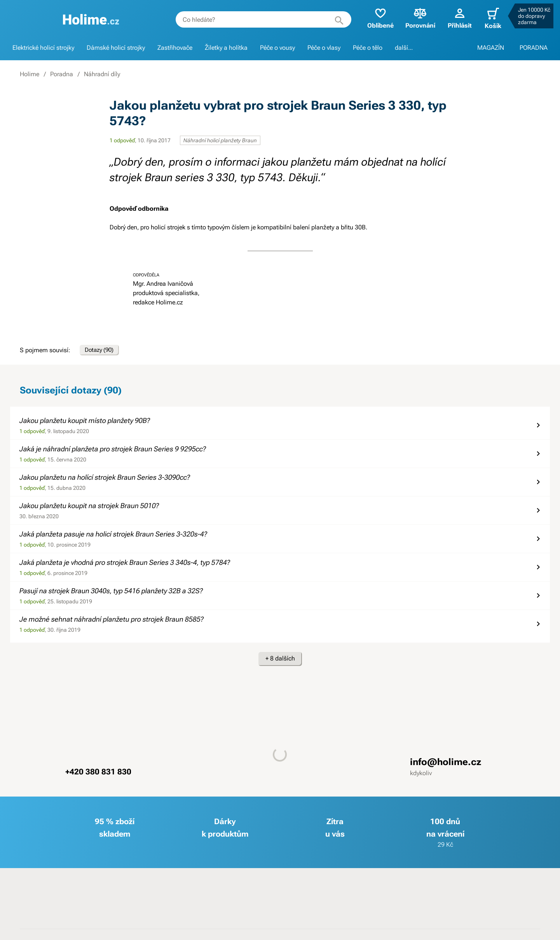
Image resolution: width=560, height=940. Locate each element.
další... (404, 48)
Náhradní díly (102, 74)
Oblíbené (374, 18)
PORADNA (534, 48)
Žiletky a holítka (226, 48)
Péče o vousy (277, 48)
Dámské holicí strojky (116, 48)
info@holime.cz (446, 765)
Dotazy (102, 352)
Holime (30, 74)
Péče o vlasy (324, 48)
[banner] (88, 19)
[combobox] (257, 19)
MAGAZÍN (491, 48)
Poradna (62, 74)
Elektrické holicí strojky (43, 48)
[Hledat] (333, 19)
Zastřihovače (175, 48)
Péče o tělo (368, 48)
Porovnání (414, 18)
